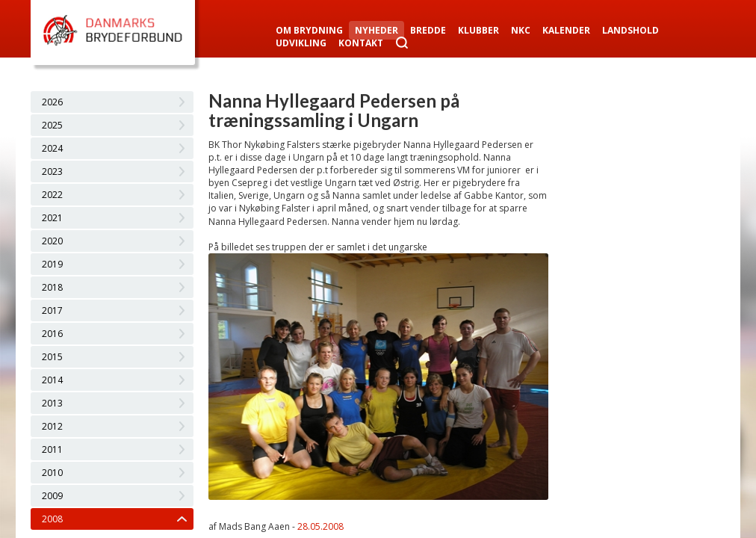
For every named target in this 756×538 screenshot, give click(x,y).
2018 (52, 287)
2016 (52, 334)
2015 (52, 357)
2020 (52, 241)
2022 (52, 195)
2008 (52, 519)
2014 (52, 380)
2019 (52, 264)
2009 (52, 496)
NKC (521, 30)
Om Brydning (309, 30)
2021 (52, 218)
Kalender (566, 30)
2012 (52, 426)
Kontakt (361, 43)
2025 (52, 125)
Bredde (428, 30)
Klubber (478, 30)
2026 (52, 102)
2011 (52, 449)
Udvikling (301, 43)
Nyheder (377, 30)
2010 (52, 473)
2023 (52, 171)
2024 (52, 148)
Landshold (630, 30)
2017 (52, 310)
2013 (52, 403)
